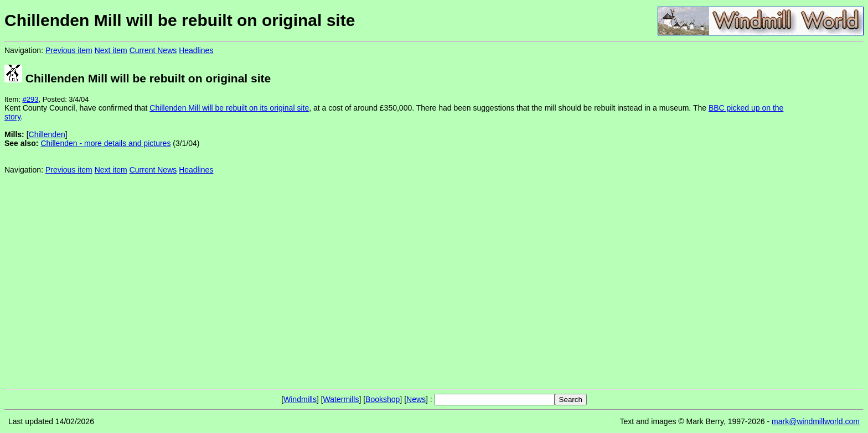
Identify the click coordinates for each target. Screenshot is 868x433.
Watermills (341, 399)
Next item (111, 50)
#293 (31, 99)
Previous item (69, 50)
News (416, 399)
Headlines (196, 50)
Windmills (300, 399)
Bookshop (383, 399)
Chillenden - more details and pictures (105, 143)
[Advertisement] (826, 215)
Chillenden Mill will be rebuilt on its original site (229, 108)
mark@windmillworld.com (816, 421)
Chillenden (47, 134)
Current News (153, 50)
